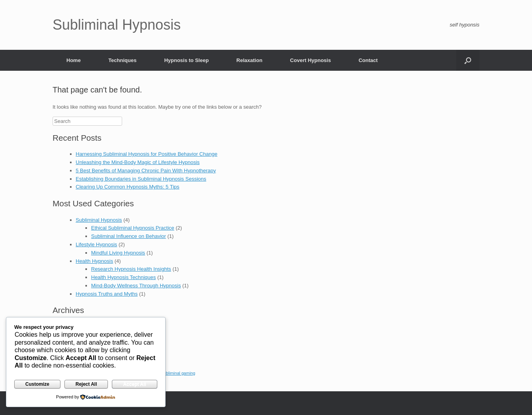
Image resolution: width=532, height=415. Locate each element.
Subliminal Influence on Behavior (129, 236)
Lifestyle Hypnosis (97, 244)
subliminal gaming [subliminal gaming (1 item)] (178, 373)
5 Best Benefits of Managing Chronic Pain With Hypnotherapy (146, 171)
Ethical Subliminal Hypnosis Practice (133, 228)
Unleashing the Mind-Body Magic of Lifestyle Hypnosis (138, 162)
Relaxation (249, 60)
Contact (368, 60)
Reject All (86, 384)
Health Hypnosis (95, 261)
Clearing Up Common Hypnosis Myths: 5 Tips (128, 187)
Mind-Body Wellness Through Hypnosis (136, 286)
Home (74, 60)
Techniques (122, 60)
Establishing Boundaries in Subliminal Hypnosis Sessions (141, 179)
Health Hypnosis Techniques (124, 277)
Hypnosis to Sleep (186, 60)
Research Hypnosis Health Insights (131, 269)
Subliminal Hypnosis (99, 220)
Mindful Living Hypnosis (118, 253)
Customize (37, 384)
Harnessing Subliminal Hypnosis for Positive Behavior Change (147, 154)
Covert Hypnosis (310, 60)
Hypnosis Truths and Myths (107, 294)
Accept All (134, 384)
